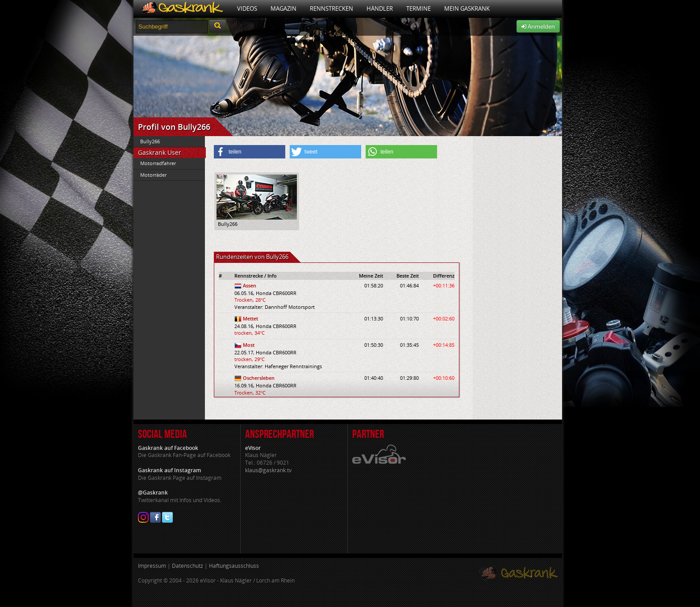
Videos (247, 8)
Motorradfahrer (158, 163)
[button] (250, 152)
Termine (419, 8)
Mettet (250, 318)
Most (249, 345)
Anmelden (538, 26)
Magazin (283, 8)
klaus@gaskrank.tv (268, 470)
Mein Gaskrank (467, 8)
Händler (380, 8)
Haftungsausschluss (234, 566)
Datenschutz (187, 566)
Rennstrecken (331, 8)
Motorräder (153, 175)
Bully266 (150, 141)
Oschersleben (259, 378)
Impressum (152, 566)
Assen (250, 285)
